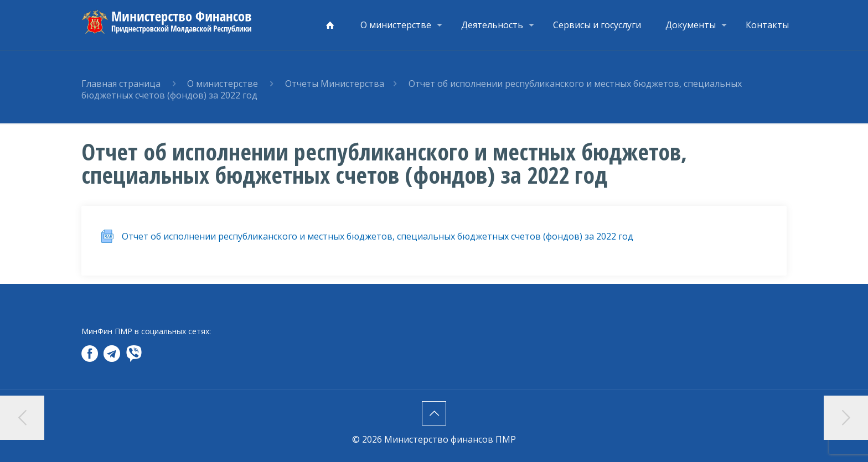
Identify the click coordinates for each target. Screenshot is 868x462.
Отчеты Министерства (335, 84)
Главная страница (121, 84)
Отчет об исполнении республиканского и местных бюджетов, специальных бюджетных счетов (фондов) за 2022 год (378, 236)
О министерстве (223, 84)
